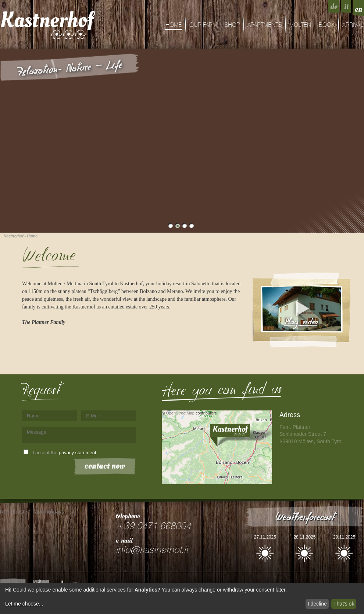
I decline (317, 604)
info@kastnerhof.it (152, 550)
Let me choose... (24, 604)
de (334, 7)
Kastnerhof (47, 20)
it (346, 7)
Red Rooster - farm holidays (32, 512)
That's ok (344, 604)
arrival (353, 25)
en (358, 9)
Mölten (300, 25)
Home (174, 25)
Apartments (265, 25)
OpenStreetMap (180, 413)
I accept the (65, 453)
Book (327, 25)
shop (232, 25)
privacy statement (78, 453)
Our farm (203, 25)
